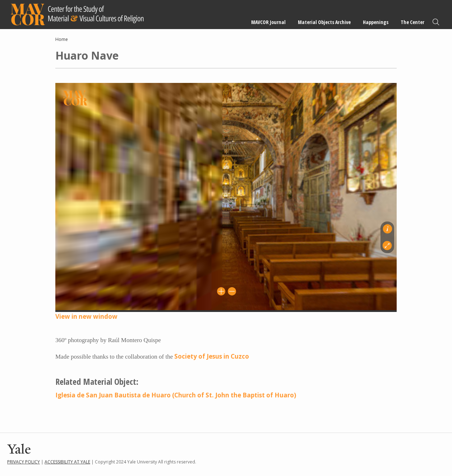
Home (62, 39)
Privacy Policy (24, 462)
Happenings (376, 22)
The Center (412, 22)
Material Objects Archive (324, 22)
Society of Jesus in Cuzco (212, 356)
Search (436, 22)
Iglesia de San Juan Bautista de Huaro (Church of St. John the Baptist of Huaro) (176, 395)
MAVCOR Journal (268, 22)
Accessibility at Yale (67, 462)
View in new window (86, 316)
